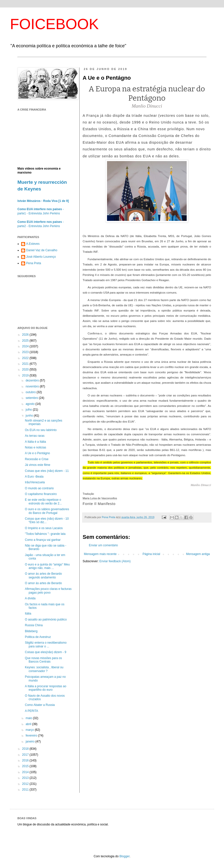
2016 (26, 760)
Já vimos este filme (38, 465)
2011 (26, 790)
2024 (26, 346)
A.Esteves (33, 244)
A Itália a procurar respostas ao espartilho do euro (46, 688)
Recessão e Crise (37, 459)
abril (29, 724)
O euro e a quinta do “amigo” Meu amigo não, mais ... (47, 566)
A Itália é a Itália (35, 442)
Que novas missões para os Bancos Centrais (43, 660)
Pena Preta (34, 263)
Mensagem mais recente (100, 554)
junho (30, 416)
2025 (26, 341)
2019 (26, 375)
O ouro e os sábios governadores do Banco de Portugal (47, 511)
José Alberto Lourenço (41, 257)
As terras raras (35, 436)
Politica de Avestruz (38, 637)
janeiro (30, 742)
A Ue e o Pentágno (37, 453)
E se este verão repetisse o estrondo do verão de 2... (43, 501)
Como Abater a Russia (40, 705)
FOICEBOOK (54, 24)
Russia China (34, 625)
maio (29, 718)
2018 (26, 749)
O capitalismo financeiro (41, 494)
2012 (26, 784)
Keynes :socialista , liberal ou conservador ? (44, 669)
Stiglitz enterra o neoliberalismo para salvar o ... (46, 644)
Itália (28, 614)
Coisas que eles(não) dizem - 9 (46, 652)
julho (29, 410)
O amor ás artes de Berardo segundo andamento (43, 575)
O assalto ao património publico (46, 620)
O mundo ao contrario (39, 488)
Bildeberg (31, 631)
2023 (26, 352)
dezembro (33, 380)
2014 (26, 772)
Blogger (125, 856)
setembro (32, 398)
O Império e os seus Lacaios (44, 528)
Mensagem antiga (198, 554)
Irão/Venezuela (35, 482)
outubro (31, 392)
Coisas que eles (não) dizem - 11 (47, 471)
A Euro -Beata (34, 477)
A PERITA (31, 711)
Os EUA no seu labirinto (41, 430)
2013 (26, 778)
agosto (30, 404)
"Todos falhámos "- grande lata (45, 534)
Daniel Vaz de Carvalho (42, 250)
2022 (26, 358)
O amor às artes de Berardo (43, 583)
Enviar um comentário (103, 545)
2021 (26, 364)
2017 (26, 755)
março (30, 730)
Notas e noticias (35, 447)
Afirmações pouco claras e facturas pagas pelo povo (48, 591)
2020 (26, 370)
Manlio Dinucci (201, 485)
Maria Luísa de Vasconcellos (100, 498)
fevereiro (32, 736)
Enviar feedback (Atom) (115, 561)
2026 (26, 335)
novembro (33, 386)
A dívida (30, 598)
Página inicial (151, 554)
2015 (26, 766)
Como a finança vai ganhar (43, 540)
